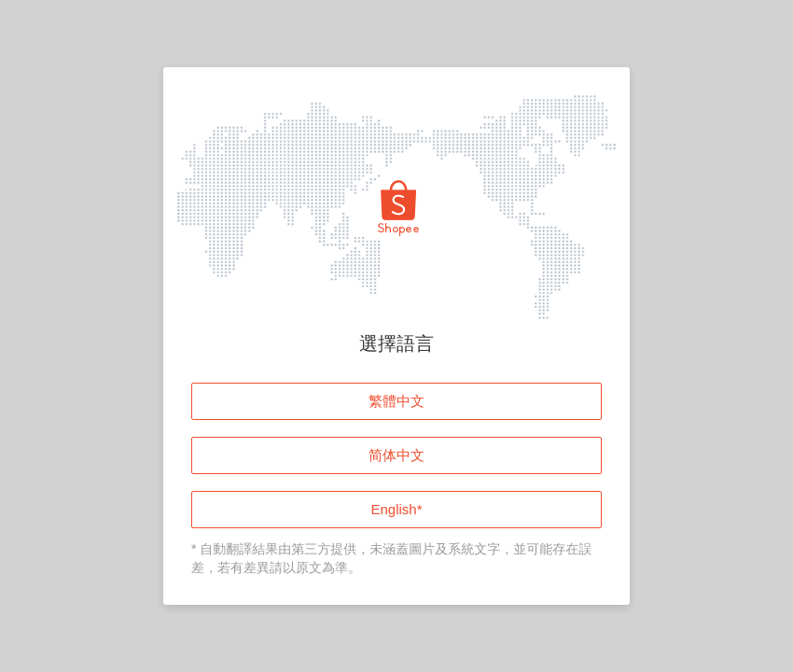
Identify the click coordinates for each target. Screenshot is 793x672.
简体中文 (396, 455)
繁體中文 (396, 401)
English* (396, 509)
